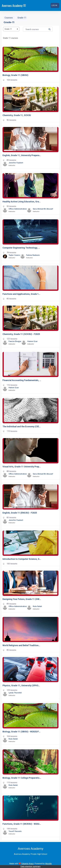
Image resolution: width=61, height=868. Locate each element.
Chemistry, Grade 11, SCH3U (17, 115)
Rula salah (37, 606)
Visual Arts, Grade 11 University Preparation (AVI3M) (22, 467)
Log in (54, 5)
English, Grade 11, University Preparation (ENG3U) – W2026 (22, 155)
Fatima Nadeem (33, 255)
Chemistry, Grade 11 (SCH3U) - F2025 (21, 334)
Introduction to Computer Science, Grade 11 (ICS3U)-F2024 (22, 559)
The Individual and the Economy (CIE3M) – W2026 (22, 426)
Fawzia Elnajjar (15, 341)
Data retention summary (30, 866)
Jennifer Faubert (16, 163)
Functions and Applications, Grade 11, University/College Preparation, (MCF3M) (22, 294)
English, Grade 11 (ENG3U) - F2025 (20, 513)
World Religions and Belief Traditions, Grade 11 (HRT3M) (22, 645)
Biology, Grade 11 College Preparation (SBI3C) (22, 778)
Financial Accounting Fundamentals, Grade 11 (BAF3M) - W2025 (22, 380)
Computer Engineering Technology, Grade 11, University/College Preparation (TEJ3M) (22, 248)
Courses (9, 18)
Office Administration (18, 209)
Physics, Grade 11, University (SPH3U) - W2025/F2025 (22, 685)
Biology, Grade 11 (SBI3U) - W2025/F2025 (22, 732)
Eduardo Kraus (28, 864)
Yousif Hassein (15, 831)
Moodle (48, 864)
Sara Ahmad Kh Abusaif (43, 209)
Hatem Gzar (32, 341)
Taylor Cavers (14, 255)
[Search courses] (38, 29)
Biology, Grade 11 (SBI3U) (15, 75)
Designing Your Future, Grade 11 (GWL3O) (22, 599)
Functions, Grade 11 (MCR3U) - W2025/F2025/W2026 (22, 824)
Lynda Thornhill (15, 693)
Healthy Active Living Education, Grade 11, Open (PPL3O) (22, 202)
